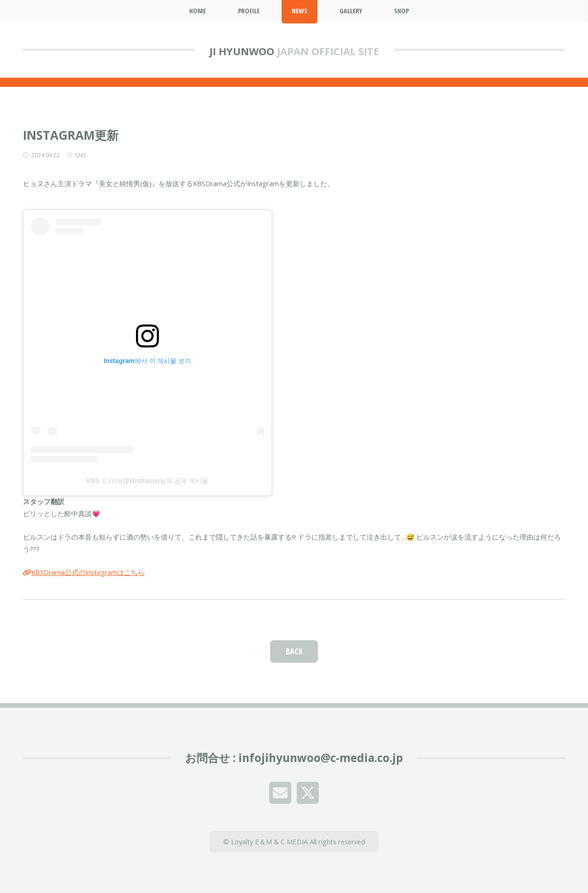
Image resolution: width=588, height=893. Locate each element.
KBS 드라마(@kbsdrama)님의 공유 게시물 (148, 481)
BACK (294, 651)
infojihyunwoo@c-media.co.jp (321, 758)
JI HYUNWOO (242, 51)
